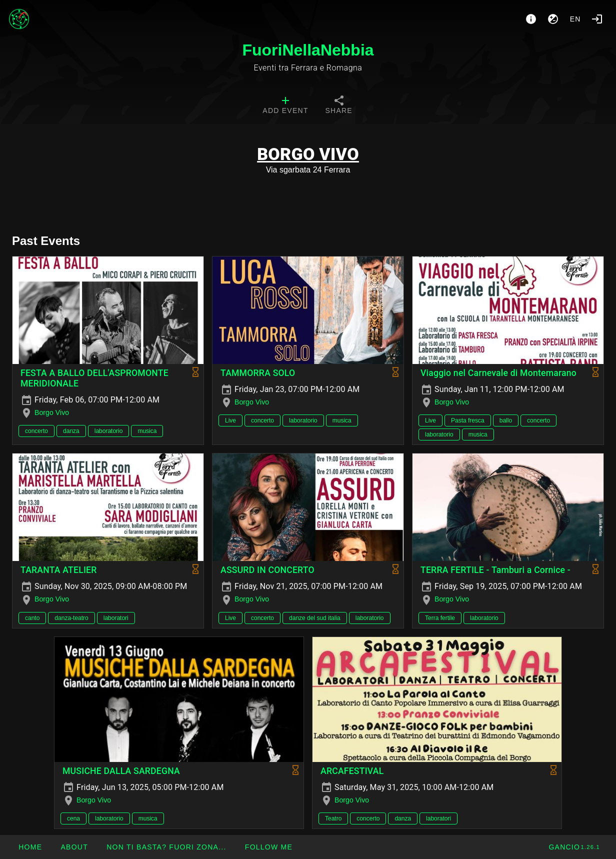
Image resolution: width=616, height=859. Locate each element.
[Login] (597, 19)
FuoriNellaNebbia (308, 50)
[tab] (285, 106)
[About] (531, 19)
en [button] (575, 19)
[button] (166, 847)
